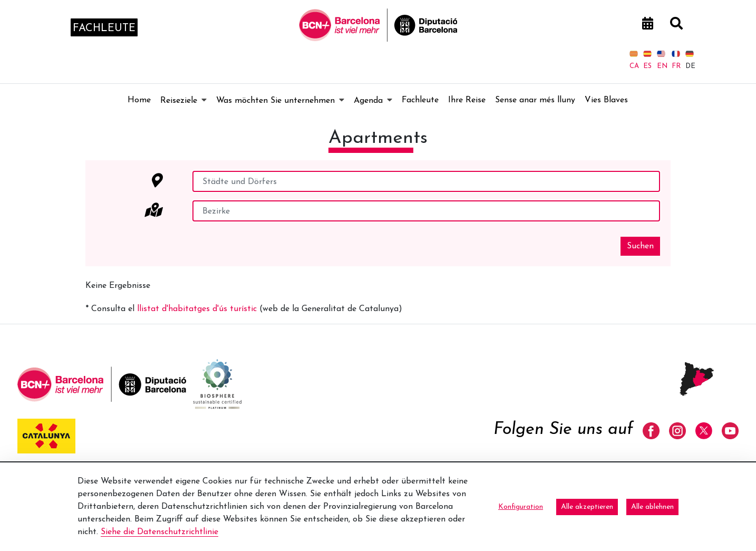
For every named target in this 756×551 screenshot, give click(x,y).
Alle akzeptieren (587, 507)
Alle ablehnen (652, 507)
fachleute (104, 28)
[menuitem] (139, 100)
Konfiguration (521, 507)
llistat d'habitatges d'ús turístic (197, 309)
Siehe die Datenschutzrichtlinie (159, 532)
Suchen (640, 246)
